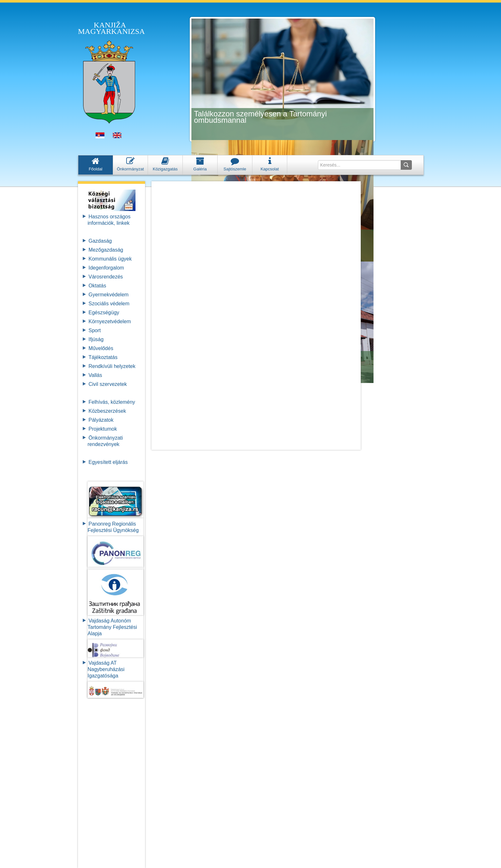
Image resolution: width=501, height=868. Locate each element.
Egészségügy (104, 313)
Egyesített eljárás (108, 462)
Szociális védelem (109, 304)
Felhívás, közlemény (112, 402)
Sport (95, 330)
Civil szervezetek (108, 384)
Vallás (95, 375)
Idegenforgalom (106, 268)
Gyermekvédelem (108, 295)
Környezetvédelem (110, 321)
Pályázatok (101, 420)
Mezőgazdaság (106, 250)
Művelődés (101, 348)
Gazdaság (100, 241)
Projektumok (103, 429)
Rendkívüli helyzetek (112, 366)
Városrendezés (106, 277)
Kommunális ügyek (110, 259)
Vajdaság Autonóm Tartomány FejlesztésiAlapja (112, 627)
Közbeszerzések (107, 411)
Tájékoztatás (103, 357)
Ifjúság (96, 339)
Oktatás (97, 286)
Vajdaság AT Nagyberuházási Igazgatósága (106, 669)
